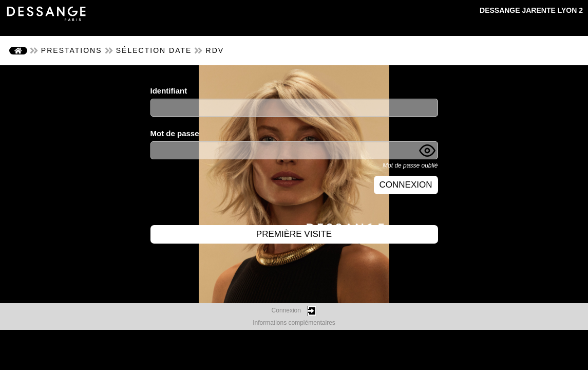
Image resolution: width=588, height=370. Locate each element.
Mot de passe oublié (410, 165)
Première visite (294, 234)
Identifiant (169, 91)
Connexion (406, 185)
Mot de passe (175, 133)
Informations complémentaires (294, 323)
